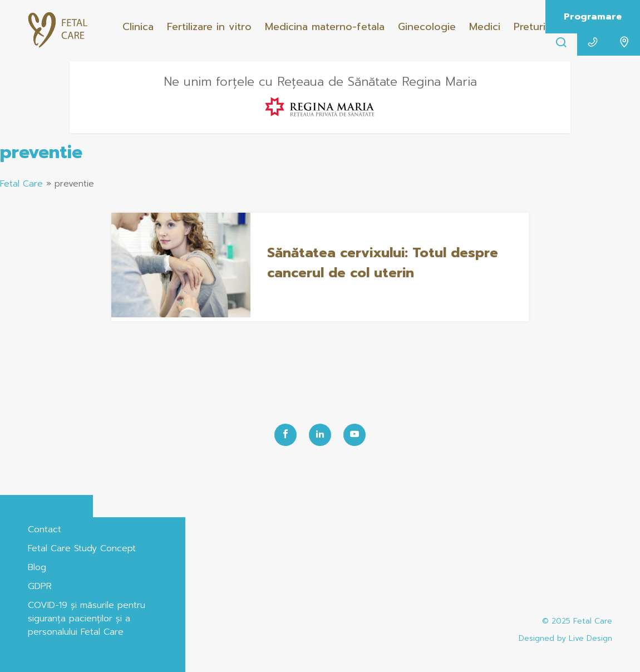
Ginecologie (427, 27)
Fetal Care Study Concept (82, 548)
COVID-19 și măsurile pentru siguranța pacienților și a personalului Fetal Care (87, 619)
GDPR (40, 586)
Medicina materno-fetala (325, 27)
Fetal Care (21, 184)
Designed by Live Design (565, 638)
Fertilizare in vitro (209, 27)
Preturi (530, 27)
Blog (37, 567)
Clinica (138, 27)
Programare (593, 17)
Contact (45, 529)
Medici (485, 27)
